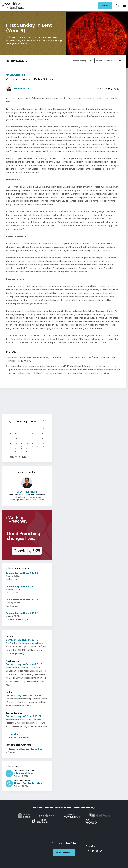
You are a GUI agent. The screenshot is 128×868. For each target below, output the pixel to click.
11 (10, 439)
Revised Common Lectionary (107, 61)
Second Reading (80, 61)
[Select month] (23, 421)
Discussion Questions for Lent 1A (24, 749)
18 (10, 444)
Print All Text (13, 734)
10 (43, 434)
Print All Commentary (18, 738)
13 (21, 439)
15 (32, 439)
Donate (105, 6)
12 (16, 439)
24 (43, 444)
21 (27, 444)
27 (21, 449)
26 (16, 449)
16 (38, 439)
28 (27, 449)
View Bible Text (16, 75)
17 (43, 439)
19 (16, 444)
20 (21, 444)
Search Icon (118, 6)
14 (27, 439)
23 (38, 444)
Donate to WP (64, 852)
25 (10, 449)
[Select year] (34, 421)
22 (32, 444)
